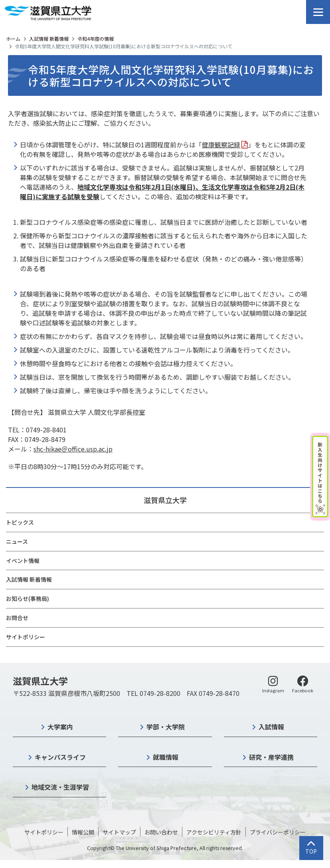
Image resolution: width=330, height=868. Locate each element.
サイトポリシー (26, 637)
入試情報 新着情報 (49, 39)
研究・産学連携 (271, 757)
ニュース (17, 541)
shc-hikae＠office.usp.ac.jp (73, 449)
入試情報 (271, 727)
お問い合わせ (161, 832)
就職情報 (166, 757)
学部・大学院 (166, 727)
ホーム (13, 39)
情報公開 (83, 832)
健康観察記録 (221, 145)
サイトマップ (119, 832)
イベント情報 (23, 561)
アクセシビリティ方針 (214, 832)
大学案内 (60, 727)
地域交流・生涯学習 (60, 787)
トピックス (20, 522)
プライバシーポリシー (278, 832)
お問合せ (17, 618)
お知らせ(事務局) (28, 598)
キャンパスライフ (60, 757)
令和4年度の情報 (96, 39)
